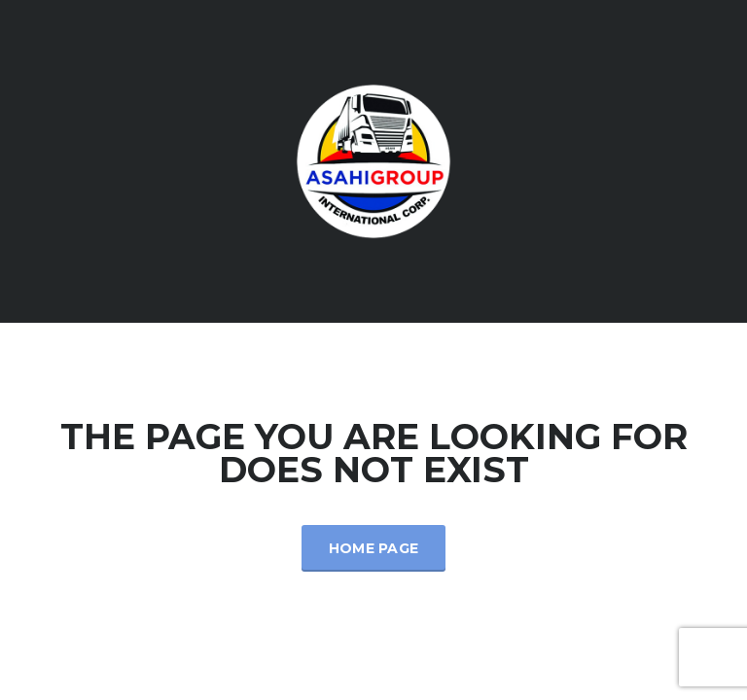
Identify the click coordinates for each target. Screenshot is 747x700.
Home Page (374, 548)
